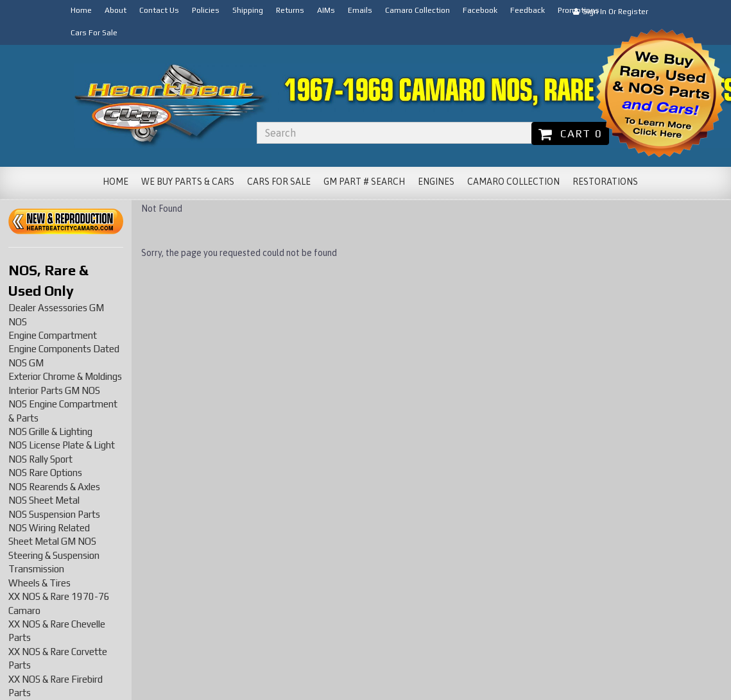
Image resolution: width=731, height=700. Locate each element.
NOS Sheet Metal (44, 500)
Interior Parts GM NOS (54, 390)
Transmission (36, 569)
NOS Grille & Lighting (50, 431)
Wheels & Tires (39, 583)
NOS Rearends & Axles (54, 487)
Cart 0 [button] (570, 133)
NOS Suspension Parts (54, 514)
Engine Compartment (53, 335)
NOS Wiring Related (49, 528)
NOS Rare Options (45, 473)
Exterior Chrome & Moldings (65, 376)
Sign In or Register (611, 12)
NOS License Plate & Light (62, 445)
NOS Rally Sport (40, 459)
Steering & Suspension (54, 555)
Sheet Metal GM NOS (52, 541)
